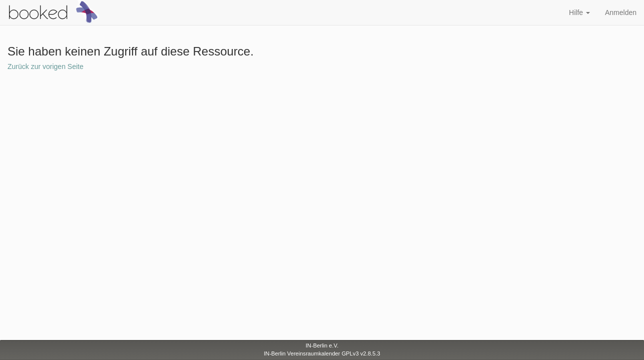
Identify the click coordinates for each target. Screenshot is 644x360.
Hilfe (579, 12)
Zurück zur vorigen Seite (46, 66)
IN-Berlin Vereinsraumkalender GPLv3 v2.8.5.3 (322, 353)
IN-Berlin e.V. (322, 345)
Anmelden (621, 12)
